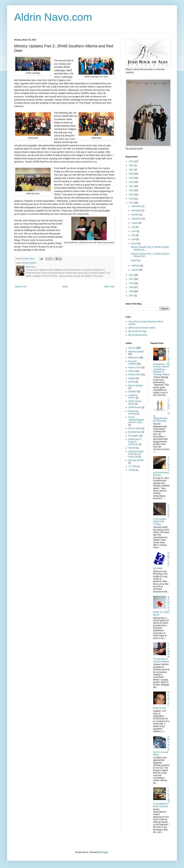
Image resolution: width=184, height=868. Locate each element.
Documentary (135, 432)
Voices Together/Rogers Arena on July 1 (136, 420)
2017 (132, 186)
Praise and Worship (133, 412)
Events (132, 382)
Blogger (105, 852)
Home (65, 287)
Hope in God (134, 368)
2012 (132, 275)
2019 (132, 178)
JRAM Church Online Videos (142, 328)
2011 (132, 279)
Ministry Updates (29, 263)
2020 (132, 174)
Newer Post (21, 287)
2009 (132, 287)
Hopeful (132, 378)
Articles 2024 (134, 375)
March (135, 244)
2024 (132, 161)
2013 (132, 203)
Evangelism (134, 436)
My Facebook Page (137, 331)
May (134, 235)
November (137, 211)
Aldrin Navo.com (53, 17)
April (134, 239)
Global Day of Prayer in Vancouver (135, 442)
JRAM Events (135, 407)
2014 (132, 199)
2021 (132, 170)
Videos (131, 371)
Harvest (132, 448)
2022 (132, 165)
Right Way (136, 260)
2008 (132, 291)
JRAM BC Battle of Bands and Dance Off (136, 454)
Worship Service (136, 460)
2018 (132, 182)
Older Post (109, 287)
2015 (132, 194)
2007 (132, 296)
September (137, 219)
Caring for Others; (133, 396)
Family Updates (136, 386)
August (135, 223)
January (136, 270)
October (136, 215)
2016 (132, 190)
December (137, 206)
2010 (132, 283)
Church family (135, 428)
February (136, 266)
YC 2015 (132, 466)
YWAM (132, 470)
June (134, 231)
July (134, 227)
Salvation (133, 392)
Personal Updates (132, 363)
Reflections (133, 358)
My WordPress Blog (138, 335)
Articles (132, 348)
